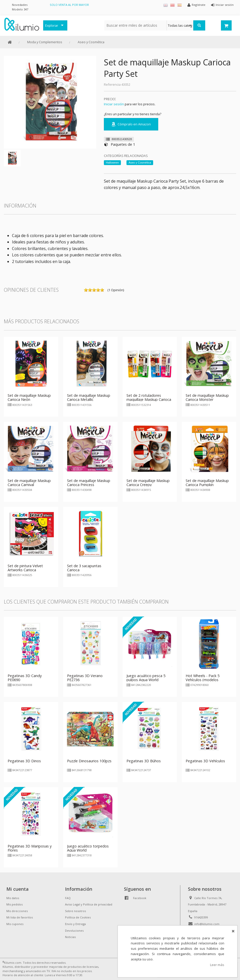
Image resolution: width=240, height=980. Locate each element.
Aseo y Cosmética (91, 42)
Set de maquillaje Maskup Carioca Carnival (29, 483)
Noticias (70, 937)
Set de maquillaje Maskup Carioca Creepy (148, 483)
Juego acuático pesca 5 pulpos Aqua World (146, 678)
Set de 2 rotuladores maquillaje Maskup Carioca (149, 397)
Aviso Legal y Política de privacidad (89, 904)
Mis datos (13, 898)
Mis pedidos (14, 904)
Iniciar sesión (114, 104)
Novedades (20, 5)
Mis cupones (15, 924)
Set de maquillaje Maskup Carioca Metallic (89, 397)
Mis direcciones (17, 911)
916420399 (201, 917)
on (86, 290)
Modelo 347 (20, 9)
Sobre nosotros (75, 911)
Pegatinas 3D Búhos (144, 761)
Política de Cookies (78, 917)
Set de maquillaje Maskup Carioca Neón (29, 397)
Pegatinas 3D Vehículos (205, 761)
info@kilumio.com (207, 924)
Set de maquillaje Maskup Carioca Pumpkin (207, 483)
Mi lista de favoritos (20, 917)
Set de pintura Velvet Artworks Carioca (25, 568)
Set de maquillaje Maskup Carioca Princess (89, 483)
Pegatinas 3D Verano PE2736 (85, 678)
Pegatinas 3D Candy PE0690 (25, 678)
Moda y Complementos (45, 42)
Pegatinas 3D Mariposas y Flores (30, 848)
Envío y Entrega (75, 924)
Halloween (112, 163)
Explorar (52, 25)
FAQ (68, 898)
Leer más (217, 965)
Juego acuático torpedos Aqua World (88, 848)
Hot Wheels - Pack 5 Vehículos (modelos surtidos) (203, 680)
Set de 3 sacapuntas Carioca (84, 568)
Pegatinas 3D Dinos (24, 761)
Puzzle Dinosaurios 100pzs (89, 761)
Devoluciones (74, 931)
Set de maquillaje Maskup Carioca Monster (207, 397)
